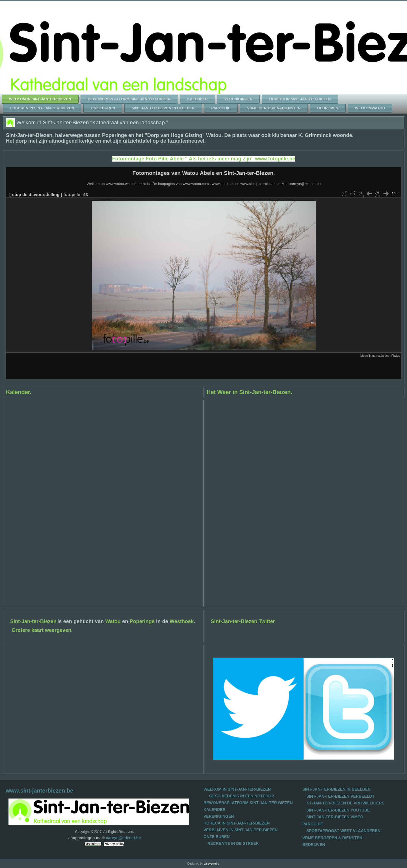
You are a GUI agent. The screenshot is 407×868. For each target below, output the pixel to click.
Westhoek (182, 621)
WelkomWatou (370, 108)
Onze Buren (103, 108)
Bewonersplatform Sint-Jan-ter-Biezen (129, 99)
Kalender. (19, 392)
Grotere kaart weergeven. (42, 630)
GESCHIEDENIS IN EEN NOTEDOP (242, 796)
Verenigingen (239, 99)
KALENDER (215, 810)
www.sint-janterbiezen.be (39, 791)
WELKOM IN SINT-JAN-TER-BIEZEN (237, 789)
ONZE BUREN (217, 837)
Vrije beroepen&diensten (274, 108)
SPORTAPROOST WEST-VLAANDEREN (343, 831)
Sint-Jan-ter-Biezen (33, 621)
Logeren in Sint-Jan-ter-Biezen (42, 108)
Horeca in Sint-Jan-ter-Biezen (300, 99)
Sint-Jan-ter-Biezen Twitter (243, 621)
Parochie (221, 108)
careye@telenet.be (123, 838)
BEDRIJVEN (314, 845)
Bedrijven (328, 108)
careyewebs (211, 864)
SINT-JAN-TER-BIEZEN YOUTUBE (338, 810)
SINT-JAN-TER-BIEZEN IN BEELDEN (336, 789)
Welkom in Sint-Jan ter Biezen (40, 99)
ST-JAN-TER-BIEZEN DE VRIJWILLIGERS (346, 803)
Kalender (198, 99)
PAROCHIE (313, 824)
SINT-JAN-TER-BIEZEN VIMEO (335, 817)
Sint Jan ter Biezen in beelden (163, 108)
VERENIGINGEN (219, 816)
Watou (113, 621)
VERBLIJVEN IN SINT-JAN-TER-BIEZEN (241, 830)
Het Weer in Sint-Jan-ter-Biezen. (249, 392)
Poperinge (142, 621)
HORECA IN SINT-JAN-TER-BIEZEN (237, 823)
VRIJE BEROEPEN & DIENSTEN (332, 838)
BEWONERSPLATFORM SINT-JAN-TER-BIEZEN (248, 803)
